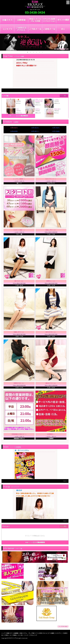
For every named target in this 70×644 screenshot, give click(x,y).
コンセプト (58, 633)
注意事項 (50, 434)
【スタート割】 (18, 230)
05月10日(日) (56, 131)
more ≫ (65, 481)
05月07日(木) (56, 128)
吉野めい (49, 281)
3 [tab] (33, 52)
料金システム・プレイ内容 (27, 633)
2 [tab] (30, 52)
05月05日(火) (14, 128)
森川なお (19, 490)
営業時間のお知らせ (18, 434)
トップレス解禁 (18, 179)
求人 (22, 635)
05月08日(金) (14, 131)
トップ (3, 633)
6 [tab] (43, 52)
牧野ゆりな (17, 383)
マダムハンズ (33, 635)
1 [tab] (27, 52)
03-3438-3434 (35, 12)
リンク (27, 635)
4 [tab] (37, 52)
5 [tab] (40, 52)
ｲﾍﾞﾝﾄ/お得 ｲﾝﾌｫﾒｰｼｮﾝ (41, 633)
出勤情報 (16, 633)
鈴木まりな (49, 332)
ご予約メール (8, 635)
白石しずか (49, 230)
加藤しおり (17, 332)
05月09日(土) (35, 131)
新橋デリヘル (12, 116)
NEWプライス (50, 179)
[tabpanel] (35, 42)
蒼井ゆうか (49, 383)
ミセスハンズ (12, 638)
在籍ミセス (9, 633)
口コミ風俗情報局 (22, 116)
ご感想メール (16, 635)
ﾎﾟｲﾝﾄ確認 (51, 633)
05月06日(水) (35, 128)
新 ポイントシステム (22, 450)
